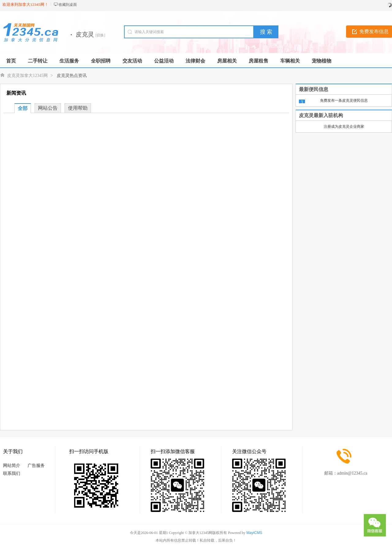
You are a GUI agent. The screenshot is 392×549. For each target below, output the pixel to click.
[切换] (100, 35)
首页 (11, 61)
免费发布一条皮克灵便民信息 (344, 100)
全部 (23, 108)
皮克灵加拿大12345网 (27, 76)
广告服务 (36, 466)
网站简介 (12, 466)
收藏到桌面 (68, 5)
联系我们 (12, 473)
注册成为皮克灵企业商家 (344, 127)
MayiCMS (254, 533)
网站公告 (48, 108)
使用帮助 (78, 108)
